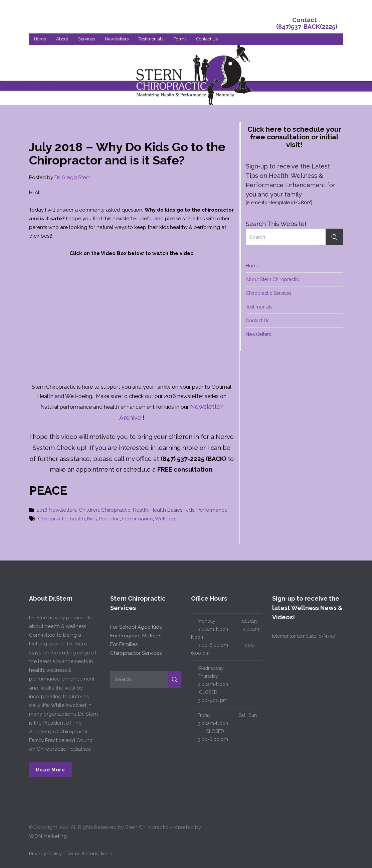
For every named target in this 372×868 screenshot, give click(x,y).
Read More (50, 770)
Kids (190, 510)
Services (86, 39)
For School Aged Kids (136, 627)
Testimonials (151, 39)
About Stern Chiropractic (272, 279)
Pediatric (110, 519)
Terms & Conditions (89, 854)
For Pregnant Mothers (136, 636)
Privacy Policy (45, 854)
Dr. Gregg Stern (72, 177)
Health (141, 510)
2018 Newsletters (57, 510)
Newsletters (117, 39)
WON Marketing (48, 836)
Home (40, 39)
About (62, 39)
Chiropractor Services (136, 653)
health (77, 519)
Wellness (166, 519)
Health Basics (166, 510)
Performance (212, 510)
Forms (180, 39)
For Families (124, 644)
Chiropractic (116, 510)
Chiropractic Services (269, 293)
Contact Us (207, 39)
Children (89, 510)
